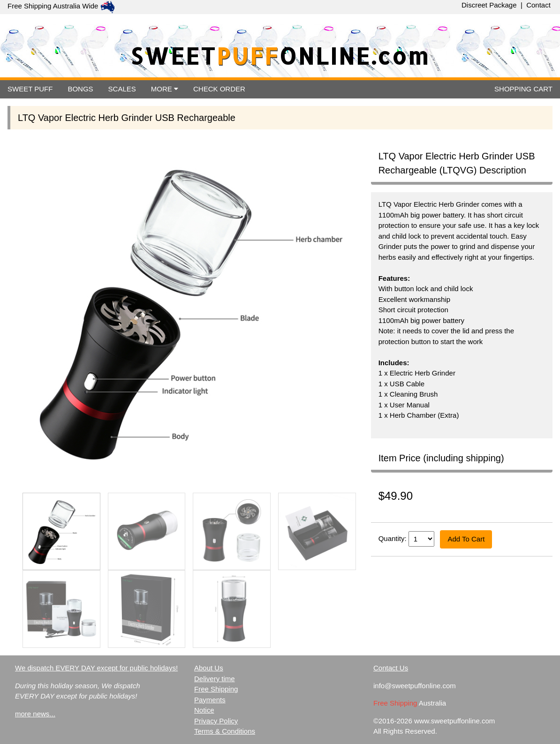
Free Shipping (216, 689)
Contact (538, 5)
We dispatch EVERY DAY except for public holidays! (96, 668)
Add (466, 539)
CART (523, 89)
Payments (210, 700)
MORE (165, 89)
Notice (204, 710)
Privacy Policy (216, 721)
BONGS (80, 89)
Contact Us (391, 668)
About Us (209, 668)
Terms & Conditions (225, 731)
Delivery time (215, 679)
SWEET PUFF (30, 89)
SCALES (122, 89)
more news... (35, 714)
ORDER (219, 89)
